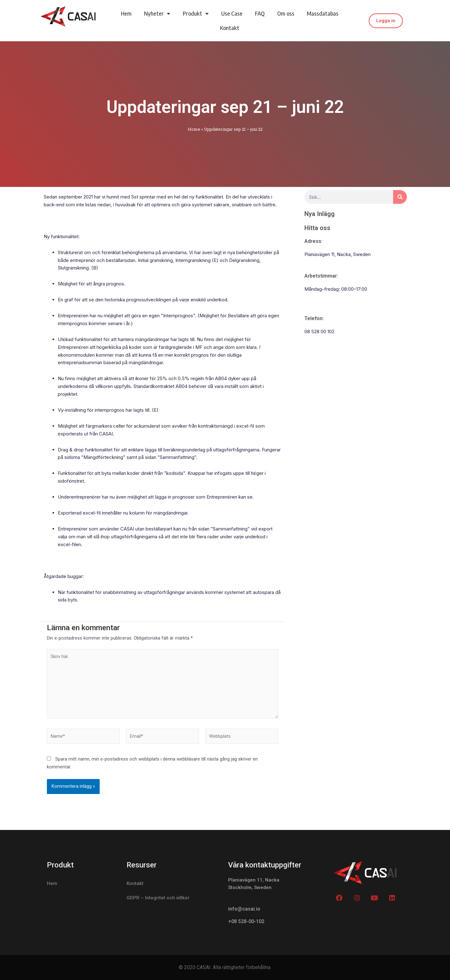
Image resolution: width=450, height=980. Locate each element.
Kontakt (230, 28)
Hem (126, 13)
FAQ (260, 13)
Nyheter (157, 14)
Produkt (196, 14)
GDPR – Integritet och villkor (158, 898)
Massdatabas (323, 13)
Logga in (386, 21)
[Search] (400, 197)
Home (194, 129)
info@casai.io (244, 909)
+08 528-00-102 (246, 922)
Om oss (286, 13)
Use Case (232, 13)
